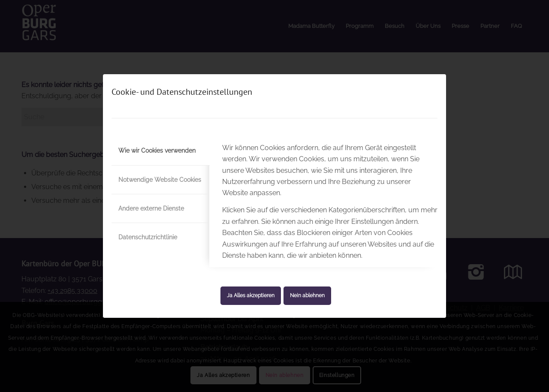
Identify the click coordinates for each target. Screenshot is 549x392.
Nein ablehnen (307, 296)
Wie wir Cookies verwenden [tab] (157, 151)
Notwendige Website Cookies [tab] (160, 180)
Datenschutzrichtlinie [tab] (148, 237)
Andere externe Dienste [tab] (151, 208)
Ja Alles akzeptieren (251, 296)
